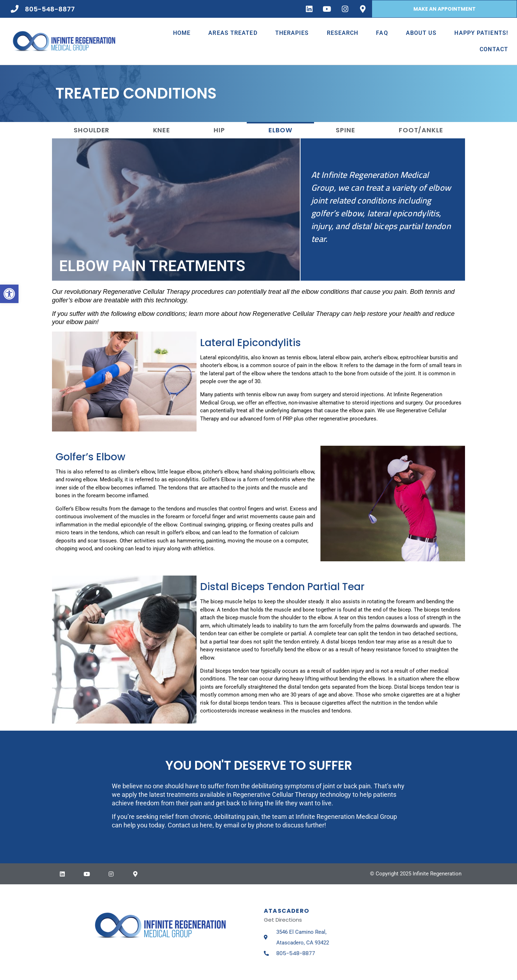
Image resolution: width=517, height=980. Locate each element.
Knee (162, 130)
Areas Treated (233, 33)
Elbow (280, 130)
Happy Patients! (481, 33)
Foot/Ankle (421, 130)
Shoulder (92, 130)
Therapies (292, 33)
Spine (346, 130)
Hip (219, 130)
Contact (494, 49)
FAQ (382, 33)
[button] (9, 294)
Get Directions (283, 920)
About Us (421, 33)
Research (343, 33)
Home (182, 33)
